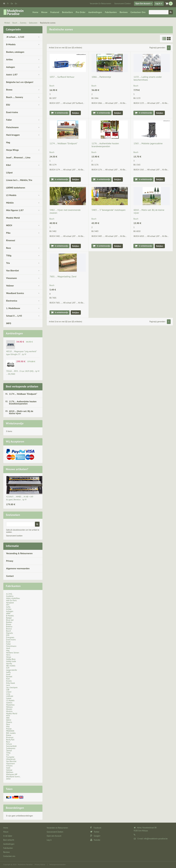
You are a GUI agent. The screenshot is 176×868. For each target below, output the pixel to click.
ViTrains (9, 766)
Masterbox (10, 705)
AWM (8, 614)
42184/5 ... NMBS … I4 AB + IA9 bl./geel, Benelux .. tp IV (20, 498)
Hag (8, 142)
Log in (158, 4)
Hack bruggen (13, 135)
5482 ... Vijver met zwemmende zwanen (65, 211)
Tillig (9, 255)
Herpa (9, 657)
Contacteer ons (138, 12)
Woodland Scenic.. (14, 777)
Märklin (10, 203)
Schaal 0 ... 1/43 (14, 316)
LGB (8, 690)
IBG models (11, 666)
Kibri (9, 165)
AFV (8, 605)
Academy (10, 596)
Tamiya (9, 751)
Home (35, 12)
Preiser (9, 729)
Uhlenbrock (11, 759)
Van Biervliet (13, 270)
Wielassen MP (12, 774)
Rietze (9, 735)
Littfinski (10, 696)
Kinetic (9, 681)
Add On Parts (12, 600)
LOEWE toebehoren (16, 188)
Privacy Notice (40, 864)
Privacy (10, 561)
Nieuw (44, 12)
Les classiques (12, 687)
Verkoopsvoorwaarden (57, 864)
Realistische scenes (48, 23)
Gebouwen (33, 23)
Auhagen (11, 67)
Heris (8, 655)
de (12, 4)
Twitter (95, 832)
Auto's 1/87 (12, 75)
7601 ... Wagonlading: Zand (63, 276)
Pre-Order (81, 12)
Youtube (95, 840)
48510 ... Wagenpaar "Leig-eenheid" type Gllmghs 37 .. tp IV (21, 353)
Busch (9, 631)
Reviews (124, 12)
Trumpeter (10, 757)
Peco (8, 724)
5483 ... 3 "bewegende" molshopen (108, 210)
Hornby (9, 664)
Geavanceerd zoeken (14, 536)
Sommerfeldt (11, 746)
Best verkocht (9, 840)
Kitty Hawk (11, 683)
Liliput (9, 172)
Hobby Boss (11, 659)
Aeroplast (10, 603)
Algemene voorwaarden (18, 568)
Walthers (10, 772)
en (16, 4)
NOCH (9, 225)
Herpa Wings (13, 150)
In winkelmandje (62, 113)
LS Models (11, 195)
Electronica (12, 301)
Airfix (8, 607)
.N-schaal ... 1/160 (15, 37)
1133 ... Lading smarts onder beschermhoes (148, 78)
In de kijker (8, 836)
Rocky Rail (10, 740)
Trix (8, 263)
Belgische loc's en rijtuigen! (20, 82)
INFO (9, 323)
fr (8, 4)
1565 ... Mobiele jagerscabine (148, 143)
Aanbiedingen (95, 12)
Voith (8, 768)
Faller (9, 120)
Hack (8, 648)
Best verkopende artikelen (22, 386)
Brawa (9, 90)
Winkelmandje (15, 423)
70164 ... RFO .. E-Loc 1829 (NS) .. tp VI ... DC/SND (23, 373)
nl (4, 4)
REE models (11, 733)
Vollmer (10, 286)
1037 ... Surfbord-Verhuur (62, 77)
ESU (8, 105)
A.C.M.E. (9, 594)
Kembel (9, 677)
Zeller (9, 779)
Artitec (10, 59)
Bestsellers (67, 12)
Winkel (7, 23)
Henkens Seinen (13, 653)
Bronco (9, 629)
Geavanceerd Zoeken (123, 4)
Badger (9, 618)
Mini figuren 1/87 (15, 210)
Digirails (10, 633)
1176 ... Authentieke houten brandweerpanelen (23, 402)
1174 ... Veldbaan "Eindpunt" (23, 394)
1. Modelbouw (13, 308)
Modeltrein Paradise (25, 864)
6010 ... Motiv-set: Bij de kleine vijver (21, 412)
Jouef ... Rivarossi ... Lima (18, 157)
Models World (13, 218)
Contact (10, 576)
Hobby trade (11, 661)
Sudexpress (11, 748)
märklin (9, 703)
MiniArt (9, 709)
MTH (8, 716)
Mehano (9, 707)
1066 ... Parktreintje (101, 77)
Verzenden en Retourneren (100, 4)
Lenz (8, 685)
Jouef (8, 674)
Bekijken (76, 113)
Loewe (9, 698)
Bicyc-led (10, 620)
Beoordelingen (15, 808)
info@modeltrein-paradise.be (156, 839)
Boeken (9, 622)
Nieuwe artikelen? (17, 469)
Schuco (9, 744)
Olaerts (9, 722)
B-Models (11, 44)
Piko (8, 233)
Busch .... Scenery (19, 23)
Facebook (96, 828)
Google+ (95, 836)
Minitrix (9, 711)
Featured (55, 12)
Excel (8, 642)
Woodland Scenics (15, 293)
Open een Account (143, 4)
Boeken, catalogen (15, 52)
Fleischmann (12, 127)
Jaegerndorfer (12, 670)
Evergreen (10, 637)
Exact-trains (12, 112)
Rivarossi (11, 240)
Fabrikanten (111, 12)
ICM (8, 668)
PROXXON (10, 731)
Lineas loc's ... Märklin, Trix (19, 180)
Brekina (9, 627)
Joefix (8, 672)
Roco (9, 248)
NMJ (8, 718)
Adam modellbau (13, 598)
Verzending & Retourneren (19, 553)
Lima (8, 694)
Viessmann (12, 278)
